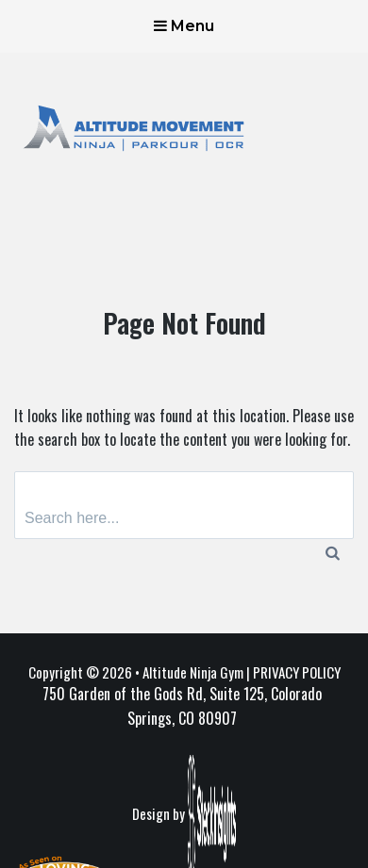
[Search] (333, 552)
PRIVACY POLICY (297, 672)
